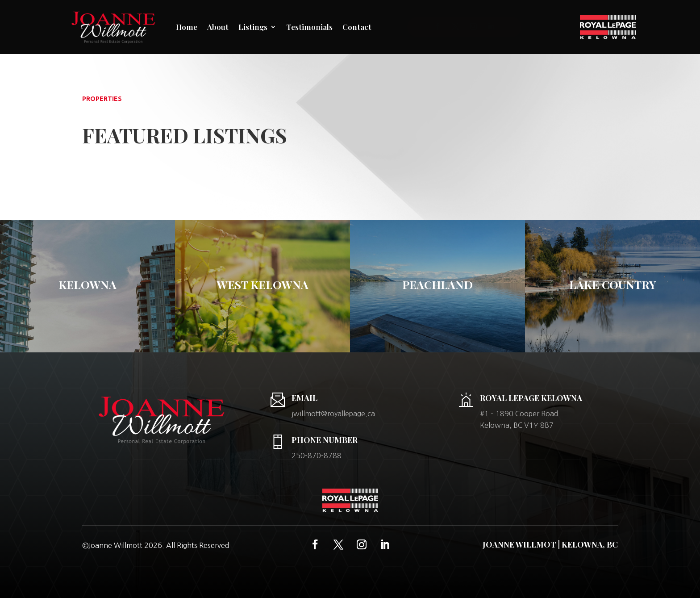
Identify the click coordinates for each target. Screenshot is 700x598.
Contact (357, 27)
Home (187, 27)
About (218, 27)
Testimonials (309, 27)
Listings (253, 27)
